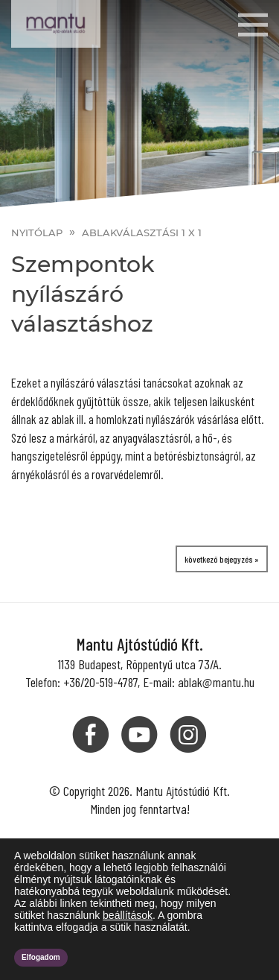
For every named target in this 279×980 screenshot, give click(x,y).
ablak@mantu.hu (216, 682)
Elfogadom (41, 957)
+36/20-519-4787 (100, 682)
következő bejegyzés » (222, 559)
